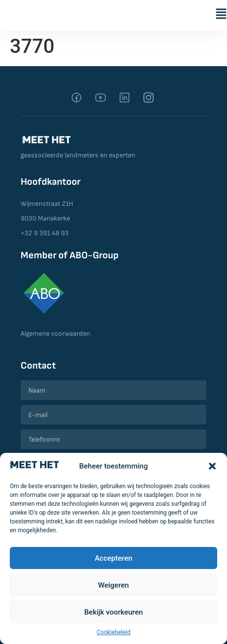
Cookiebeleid (113, 632)
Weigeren (113, 585)
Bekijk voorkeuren (114, 612)
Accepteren (113, 558)
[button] (212, 466)
